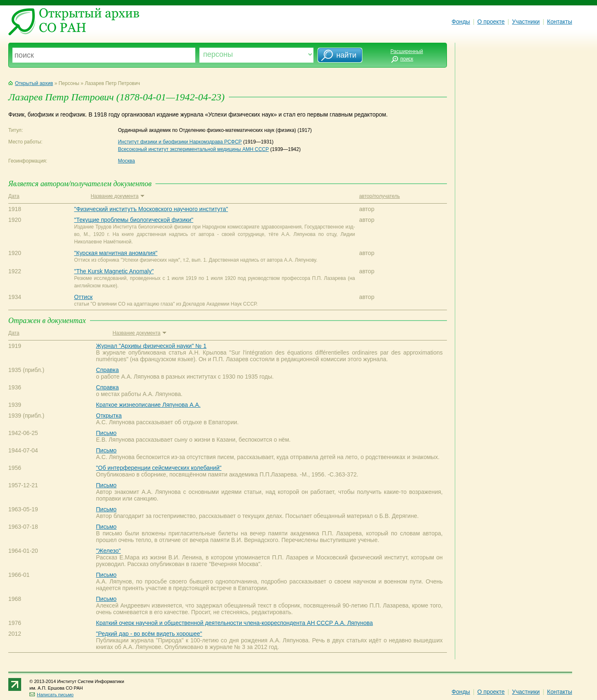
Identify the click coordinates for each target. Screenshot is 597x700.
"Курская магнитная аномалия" (116, 253)
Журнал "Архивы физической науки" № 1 (151, 346)
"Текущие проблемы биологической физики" (134, 220)
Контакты (560, 22)
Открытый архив (31, 83)
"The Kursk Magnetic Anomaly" (114, 271)
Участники (526, 22)
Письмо (107, 433)
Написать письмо (51, 695)
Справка (108, 370)
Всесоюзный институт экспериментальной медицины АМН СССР (193, 149)
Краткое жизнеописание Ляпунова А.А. (148, 405)
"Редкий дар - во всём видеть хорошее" (149, 634)
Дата (14, 196)
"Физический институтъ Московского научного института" (151, 209)
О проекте (491, 22)
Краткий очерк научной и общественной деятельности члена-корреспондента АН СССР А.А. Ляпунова (235, 623)
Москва (126, 161)
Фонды (461, 22)
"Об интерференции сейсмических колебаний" (159, 468)
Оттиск (84, 297)
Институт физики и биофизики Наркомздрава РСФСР (180, 142)
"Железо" (109, 551)
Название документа (118, 196)
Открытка (109, 416)
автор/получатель (379, 196)
